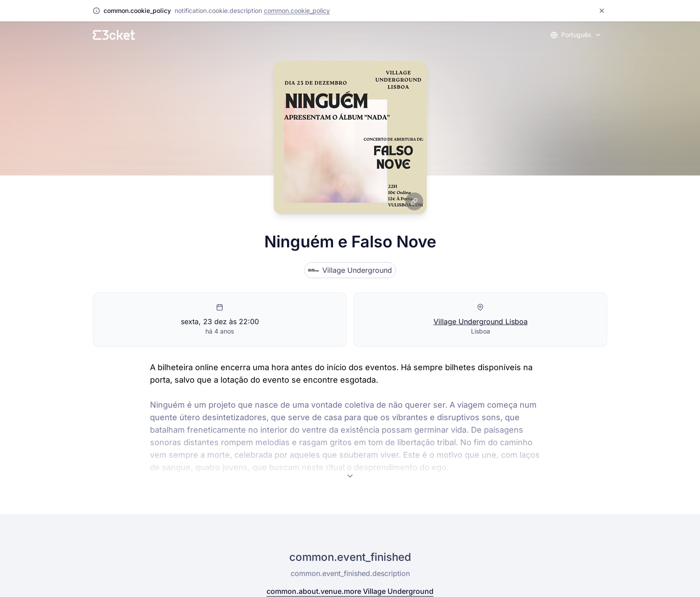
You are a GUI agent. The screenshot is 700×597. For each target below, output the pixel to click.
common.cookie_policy (297, 10)
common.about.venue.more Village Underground (350, 591)
